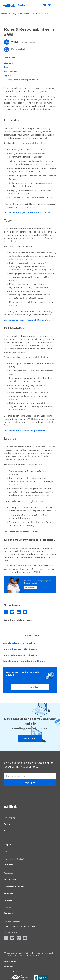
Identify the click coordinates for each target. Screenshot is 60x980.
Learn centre (9, 838)
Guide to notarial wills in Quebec (19, 643)
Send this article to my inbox (18, 620)
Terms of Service (10, 961)
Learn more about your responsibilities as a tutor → (29, 320)
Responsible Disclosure (12, 972)
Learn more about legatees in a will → (22, 532)
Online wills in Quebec (14, 887)
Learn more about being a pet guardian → (25, 431)
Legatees (8, 900)
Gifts (6, 852)
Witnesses (8, 893)
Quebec (22, 5)
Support (7, 845)
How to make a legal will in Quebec (20, 655)
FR (49, 5)
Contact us (9, 913)
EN (44, 5)
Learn (12, 14)
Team (6, 831)
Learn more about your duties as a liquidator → (27, 212)
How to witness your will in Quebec (20, 649)
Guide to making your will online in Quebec (24, 661)
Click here (8, 865)
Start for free (30, 738)
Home (4, 14)
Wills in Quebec (11, 880)
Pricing (7, 824)
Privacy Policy (9, 967)
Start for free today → (30, 687)
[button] (54, 5)
